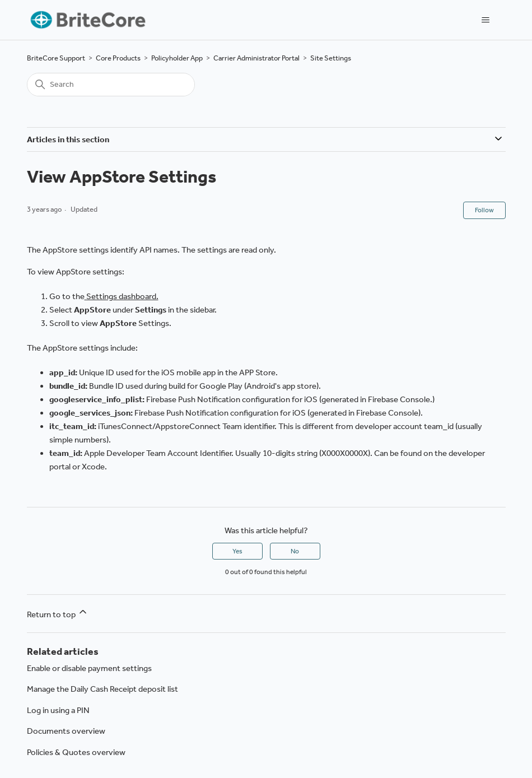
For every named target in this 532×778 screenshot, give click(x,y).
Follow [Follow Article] (484, 210)
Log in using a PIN (58, 710)
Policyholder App (177, 58)
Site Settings (331, 58)
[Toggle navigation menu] (486, 20)
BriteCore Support (56, 58)
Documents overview (66, 731)
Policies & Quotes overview (76, 752)
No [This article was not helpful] (295, 551)
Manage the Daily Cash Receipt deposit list (102, 689)
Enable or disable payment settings (89, 668)
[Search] (111, 85)
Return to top (58, 613)
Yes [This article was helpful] (237, 551)
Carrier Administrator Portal (256, 58)
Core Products (118, 58)
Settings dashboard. (122, 296)
